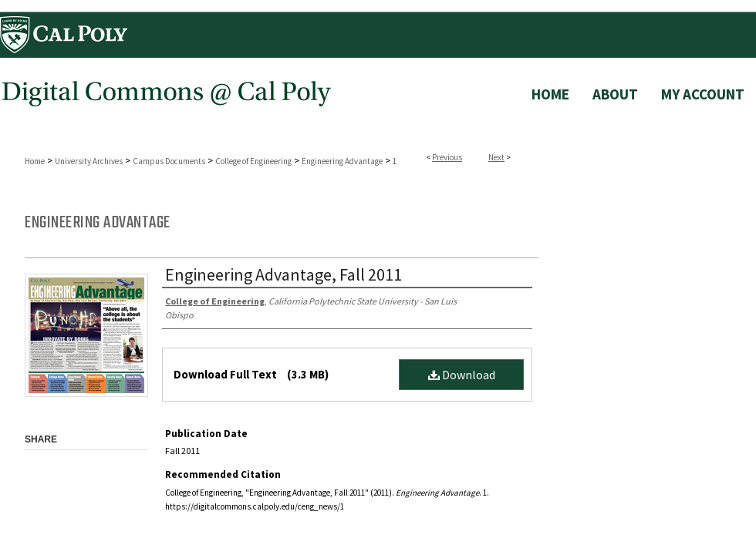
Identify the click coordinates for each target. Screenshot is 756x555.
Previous (447, 157)
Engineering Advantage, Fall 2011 (283, 274)
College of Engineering (253, 161)
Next (496, 157)
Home (35, 161)
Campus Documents (169, 161)
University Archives (89, 161)
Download (462, 375)
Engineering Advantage (342, 161)
